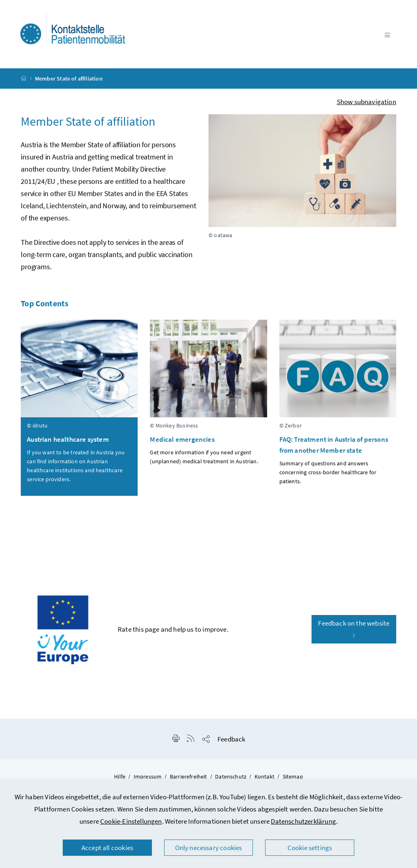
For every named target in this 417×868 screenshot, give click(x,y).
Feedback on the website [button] (354, 629)
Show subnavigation (367, 102)
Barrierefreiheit (189, 776)
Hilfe (120, 776)
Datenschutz (231, 776)
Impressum (148, 776)
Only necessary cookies (209, 848)
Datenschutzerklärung (303, 821)
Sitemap (293, 776)
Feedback (231, 739)
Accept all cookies (107, 848)
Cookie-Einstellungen (131, 821)
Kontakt (264, 776)
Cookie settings (310, 848)
